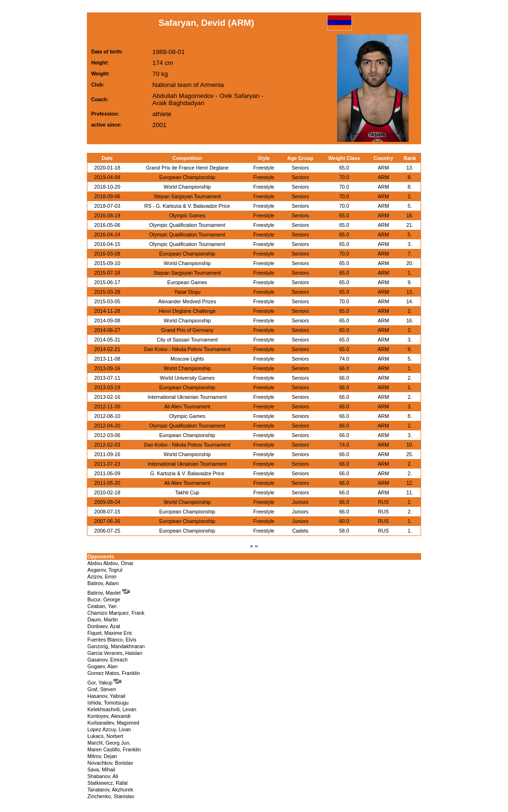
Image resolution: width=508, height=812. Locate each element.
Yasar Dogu (187, 292)
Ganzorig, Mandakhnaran (116, 646)
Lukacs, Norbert (105, 736)
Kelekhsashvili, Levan (112, 709)
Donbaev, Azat (104, 626)
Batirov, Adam (103, 583)
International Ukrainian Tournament (187, 397)
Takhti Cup (187, 492)
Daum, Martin (103, 620)
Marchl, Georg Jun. (109, 743)
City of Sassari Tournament (187, 340)
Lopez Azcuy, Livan (109, 729)
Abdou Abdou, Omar (111, 563)
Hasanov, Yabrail (106, 696)
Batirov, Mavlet (109, 593)
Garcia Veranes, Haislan (115, 653)
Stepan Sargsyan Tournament (187, 196)
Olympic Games (187, 215)
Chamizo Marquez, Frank (116, 613)
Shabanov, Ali (103, 776)
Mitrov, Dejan (102, 756)
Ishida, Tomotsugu (108, 703)
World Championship (187, 187)
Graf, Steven (102, 689)
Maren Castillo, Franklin (114, 749)
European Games (187, 282)
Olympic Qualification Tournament (187, 225)
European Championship (187, 177)
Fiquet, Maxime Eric (110, 633)
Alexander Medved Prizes (187, 301)
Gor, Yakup (104, 683)
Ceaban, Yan (102, 606)
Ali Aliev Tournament (187, 406)
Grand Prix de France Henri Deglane (187, 168)
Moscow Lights (187, 359)
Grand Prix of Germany (187, 330)
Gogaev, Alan (102, 666)
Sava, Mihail (101, 769)
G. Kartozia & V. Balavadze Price (187, 473)
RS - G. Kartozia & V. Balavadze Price (187, 206)
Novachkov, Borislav (110, 763)
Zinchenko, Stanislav (111, 796)
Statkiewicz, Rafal (107, 783)
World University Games (187, 378)
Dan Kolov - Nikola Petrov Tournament (187, 349)
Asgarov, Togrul (105, 570)
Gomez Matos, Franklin (114, 673)
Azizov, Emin (102, 577)
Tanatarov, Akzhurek (110, 790)
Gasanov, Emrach (108, 660)
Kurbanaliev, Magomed (113, 723)
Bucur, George (104, 599)
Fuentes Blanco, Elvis (112, 640)
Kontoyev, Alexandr (109, 716)
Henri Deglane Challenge (187, 311)
